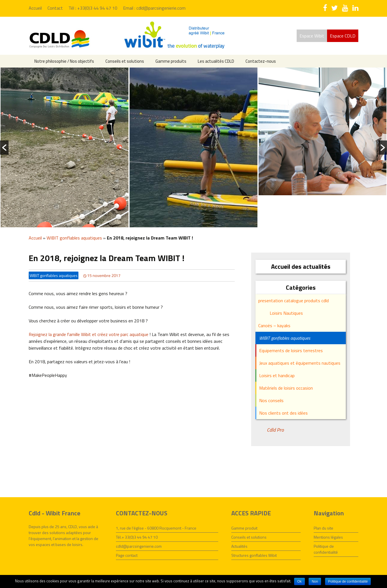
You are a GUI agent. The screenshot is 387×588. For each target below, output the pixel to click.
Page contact (127, 555)
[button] (4, 148)
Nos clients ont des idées (283, 413)
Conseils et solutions (125, 61)
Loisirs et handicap (277, 375)
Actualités (239, 546)
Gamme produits (171, 61)
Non (315, 581)
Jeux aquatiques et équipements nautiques (300, 363)
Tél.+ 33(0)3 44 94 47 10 (137, 537)
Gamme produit (244, 528)
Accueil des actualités (301, 266)
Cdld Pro (275, 430)
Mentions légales (328, 537)
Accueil (35, 8)
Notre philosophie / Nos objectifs (64, 61)
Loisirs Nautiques (286, 313)
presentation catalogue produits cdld (294, 301)
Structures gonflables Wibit (254, 555)
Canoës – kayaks (274, 325)
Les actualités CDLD (216, 61)
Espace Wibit (312, 36)
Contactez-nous (261, 61)
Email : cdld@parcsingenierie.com (154, 8)
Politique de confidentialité (326, 549)
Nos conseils (271, 400)
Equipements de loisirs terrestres (291, 350)
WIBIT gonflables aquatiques (74, 238)
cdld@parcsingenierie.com (139, 546)
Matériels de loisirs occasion (286, 388)
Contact (55, 8)
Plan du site (323, 528)
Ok (299, 581)
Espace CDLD (343, 36)
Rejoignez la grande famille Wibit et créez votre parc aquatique (89, 334)
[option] (64, 147)
